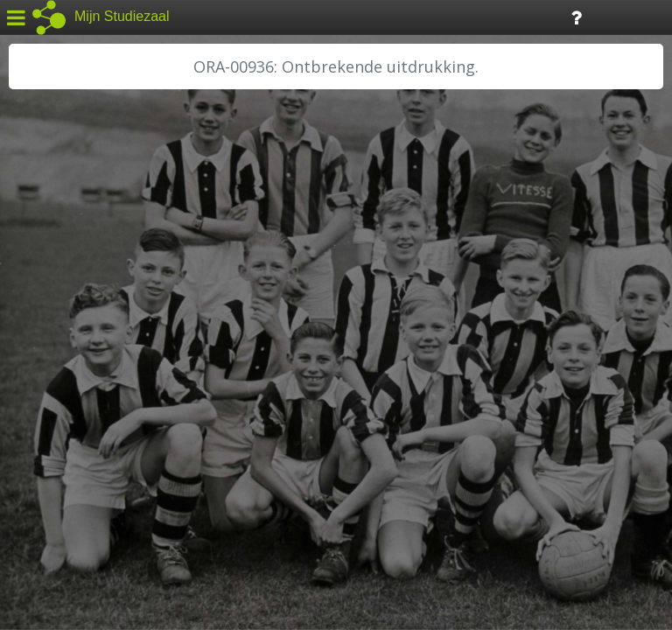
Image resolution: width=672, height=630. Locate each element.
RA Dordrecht (63, 378)
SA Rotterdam (64, 437)
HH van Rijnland (70, 339)
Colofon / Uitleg (205, 500)
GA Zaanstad (60, 280)
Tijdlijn (297, 16)
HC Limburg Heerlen (84, 299)
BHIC (38, 260)
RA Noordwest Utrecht (91, 398)
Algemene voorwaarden (88, 521)
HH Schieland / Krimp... (90, 359)
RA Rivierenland (69, 417)
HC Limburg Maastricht (91, 319)
